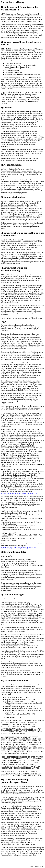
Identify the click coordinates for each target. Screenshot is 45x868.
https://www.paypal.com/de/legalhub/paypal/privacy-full (19, 548)
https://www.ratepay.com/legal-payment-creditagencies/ (19, 493)
